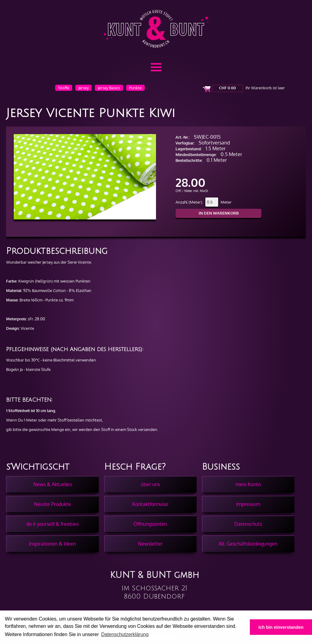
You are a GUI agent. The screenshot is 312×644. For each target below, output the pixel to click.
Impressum (248, 504)
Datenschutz (248, 524)
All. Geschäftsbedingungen (248, 544)
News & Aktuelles (53, 484)
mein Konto (248, 484)
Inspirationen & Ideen (52, 544)
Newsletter (150, 544)
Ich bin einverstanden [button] (281, 627)
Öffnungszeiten (150, 524)
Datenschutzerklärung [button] (125, 634)
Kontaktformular (150, 504)
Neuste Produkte (53, 504)
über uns (150, 484)
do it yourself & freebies (52, 524)
